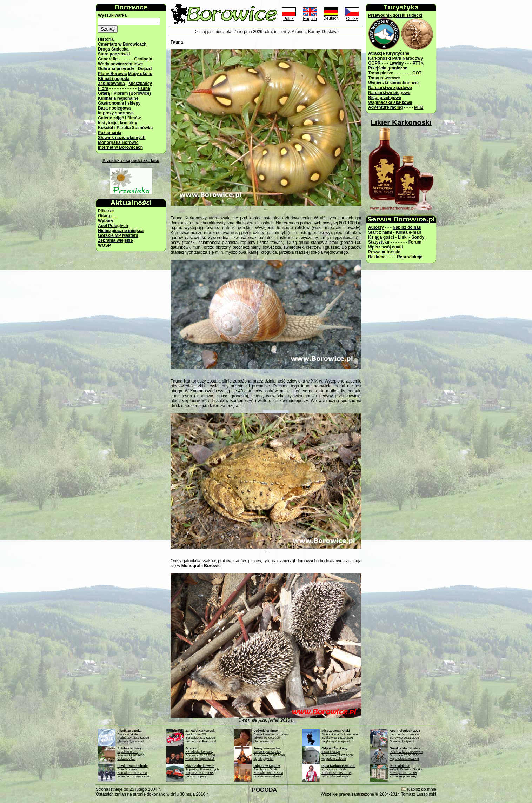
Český (352, 17)
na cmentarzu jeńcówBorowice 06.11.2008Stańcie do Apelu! (405, 736)
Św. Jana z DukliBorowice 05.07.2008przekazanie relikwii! (268, 771)
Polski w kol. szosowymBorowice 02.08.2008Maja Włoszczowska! (406, 754)
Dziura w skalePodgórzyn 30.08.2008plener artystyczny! (133, 736)
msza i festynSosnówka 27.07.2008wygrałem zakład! (337, 754)
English (310, 17)
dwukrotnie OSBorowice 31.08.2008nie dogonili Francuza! (201, 736)
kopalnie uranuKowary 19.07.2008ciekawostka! (131, 754)
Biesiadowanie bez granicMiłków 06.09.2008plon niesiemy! (271, 736)
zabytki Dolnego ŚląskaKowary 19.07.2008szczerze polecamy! (406, 771)
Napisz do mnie (422, 789)
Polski (289, 17)
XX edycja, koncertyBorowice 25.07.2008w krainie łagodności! (200, 754)
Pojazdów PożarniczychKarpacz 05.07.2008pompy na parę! (202, 771)
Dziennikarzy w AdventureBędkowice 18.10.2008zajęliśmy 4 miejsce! (340, 736)
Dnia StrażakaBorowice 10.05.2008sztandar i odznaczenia (133, 771)
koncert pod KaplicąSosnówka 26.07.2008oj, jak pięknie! (269, 754)
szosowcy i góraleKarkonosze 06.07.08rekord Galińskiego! (338, 771)
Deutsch (331, 16)
